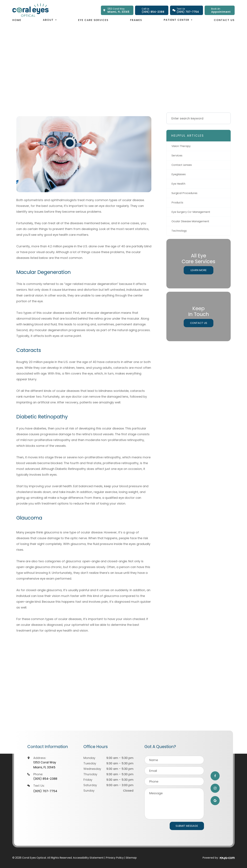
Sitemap (131, 858)
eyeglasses (180, 175)
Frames (136, 20)
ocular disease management (193, 224)
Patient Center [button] (178, 20)
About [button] (50, 20)
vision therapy (182, 146)
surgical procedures (186, 195)
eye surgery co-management (193, 214)
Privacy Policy (115, 858)
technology (180, 234)
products (178, 205)
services (178, 156)
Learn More (199, 273)
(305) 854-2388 (45, 779)
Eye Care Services (93, 20)
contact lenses (183, 166)
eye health (179, 185)
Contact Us (224, 20)
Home (17, 20)
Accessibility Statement (88, 858)
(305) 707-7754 (45, 791)
